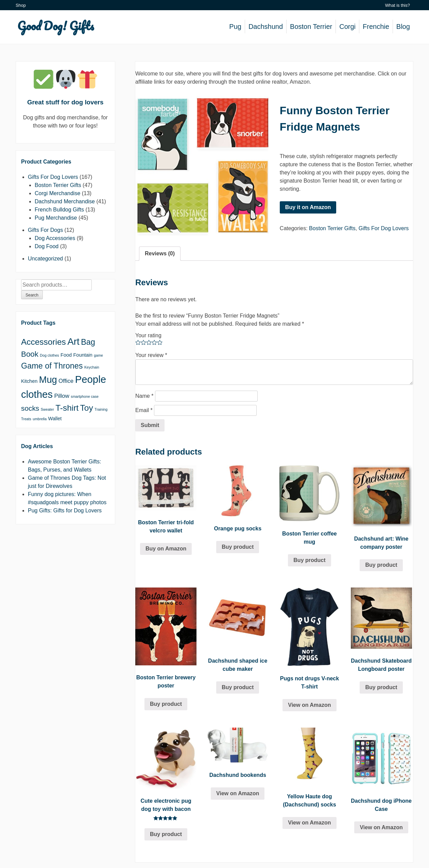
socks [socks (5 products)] (30, 408)
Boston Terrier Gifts (332, 228)
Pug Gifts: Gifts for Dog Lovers (65, 510)
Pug (235, 27)
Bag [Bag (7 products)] (88, 342)
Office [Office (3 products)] (66, 381)
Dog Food (47, 246)
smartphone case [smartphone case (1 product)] (85, 396)
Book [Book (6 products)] (30, 354)
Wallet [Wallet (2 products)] (55, 419)
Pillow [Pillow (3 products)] (62, 396)
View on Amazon (309, 705)
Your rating (148, 335)
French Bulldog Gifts (59, 210)
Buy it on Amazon (308, 207)
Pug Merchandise (56, 218)
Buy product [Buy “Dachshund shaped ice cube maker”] (238, 687)
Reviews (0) (160, 253)
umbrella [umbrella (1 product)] (40, 419)
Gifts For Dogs (45, 230)
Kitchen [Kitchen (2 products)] (29, 381)
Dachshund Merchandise (65, 201)
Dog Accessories (55, 238)
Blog (403, 27)
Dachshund (266, 27)
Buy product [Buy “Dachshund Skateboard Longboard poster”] (381, 687)
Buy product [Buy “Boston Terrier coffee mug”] (309, 560)
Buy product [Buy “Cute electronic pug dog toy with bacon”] (166, 834)
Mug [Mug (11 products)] (48, 380)
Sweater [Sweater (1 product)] (47, 409)
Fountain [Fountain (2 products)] (83, 355)
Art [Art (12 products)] (73, 342)
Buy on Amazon (166, 549)
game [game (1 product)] (98, 355)
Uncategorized (45, 259)
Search (32, 295)
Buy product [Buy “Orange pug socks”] (238, 547)
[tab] (160, 254)
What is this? (398, 5)
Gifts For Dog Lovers (384, 228)
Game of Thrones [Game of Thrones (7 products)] (52, 366)
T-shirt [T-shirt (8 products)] (67, 408)
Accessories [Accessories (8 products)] (44, 342)
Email (144, 410)
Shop (21, 5)
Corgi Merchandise (57, 193)
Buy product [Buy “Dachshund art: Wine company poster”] (381, 565)
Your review (151, 355)
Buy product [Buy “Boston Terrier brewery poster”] (166, 704)
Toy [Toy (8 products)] (87, 408)
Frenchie (376, 27)
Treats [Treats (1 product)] (26, 419)
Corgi (347, 27)
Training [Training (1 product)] (101, 409)
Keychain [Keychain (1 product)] (92, 367)
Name (144, 396)
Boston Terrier (311, 27)
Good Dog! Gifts (56, 25)
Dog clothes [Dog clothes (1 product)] (49, 355)
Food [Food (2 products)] (66, 355)
